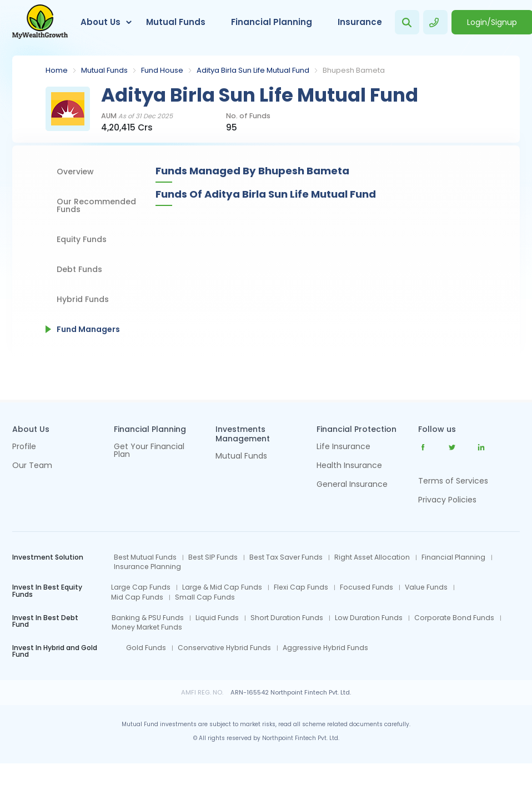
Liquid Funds (217, 618)
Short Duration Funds (287, 618)
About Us (101, 22)
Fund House (162, 70)
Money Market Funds (147, 627)
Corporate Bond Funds (454, 618)
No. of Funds (248, 116)
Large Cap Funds (141, 587)
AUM (137, 116)
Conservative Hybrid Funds (224, 648)
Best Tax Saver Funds (286, 557)
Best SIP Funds (213, 557)
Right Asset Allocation (372, 557)
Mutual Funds (176, 22)
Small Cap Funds (205, 597)
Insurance (360, 22)
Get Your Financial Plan (149, 451)
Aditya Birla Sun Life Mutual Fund (253, 70)
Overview (75, 172)
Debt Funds (79, 269)
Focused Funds (367, 587)
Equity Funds (82, 239)
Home (57, 70)
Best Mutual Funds (145, 557)
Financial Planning (272, 22)
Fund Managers (88, 329)
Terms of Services (453, 481)
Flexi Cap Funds (301, 587)
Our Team (32, 466)
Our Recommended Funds (96, 205)
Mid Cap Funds (137, 597)
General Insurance (352, 485)
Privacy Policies (447, 500)
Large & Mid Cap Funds (222, 587)
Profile (24, 447)
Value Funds (426, 587)
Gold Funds (146, 648)
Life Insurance (343, 447)
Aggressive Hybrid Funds (325, 648)
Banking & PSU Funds (148, 618)
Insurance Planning (147, 567)
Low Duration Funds (369, 618)
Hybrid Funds (83, 299)
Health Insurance (349, 466)
